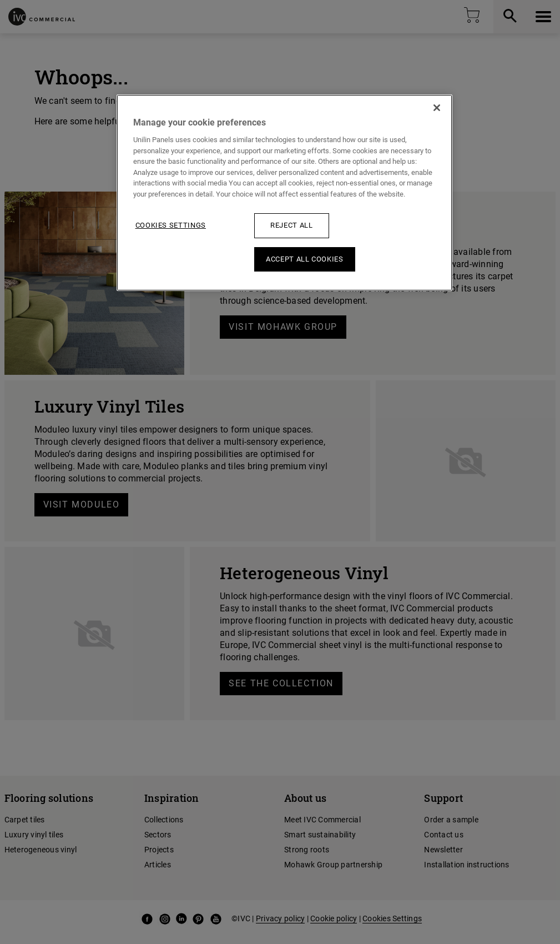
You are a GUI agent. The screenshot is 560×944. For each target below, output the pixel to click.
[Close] (437, 108)
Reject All (292, 225)
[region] (284, 193)
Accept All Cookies (305, 259)
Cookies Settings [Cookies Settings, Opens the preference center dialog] (171, 225)
